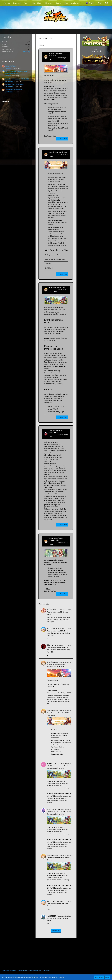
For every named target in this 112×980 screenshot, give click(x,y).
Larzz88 (8, 76)
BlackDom (52, 763)
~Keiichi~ (8, 68)
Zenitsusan (9, 81)
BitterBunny (26, 52)
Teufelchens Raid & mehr (14, 90)
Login (100, 3)
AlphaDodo (52, 435)
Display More (56, 931)
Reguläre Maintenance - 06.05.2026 (17, 79)
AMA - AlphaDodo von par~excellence (56, 432)
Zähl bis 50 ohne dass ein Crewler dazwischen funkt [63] (58, 633)
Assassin (52, 916)
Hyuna (50, 645)
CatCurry (52, 809)
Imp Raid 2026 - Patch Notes (15, 84)
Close (107, 977)
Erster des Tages (11, 66)
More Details (99, 977)
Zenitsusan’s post (57, 766)
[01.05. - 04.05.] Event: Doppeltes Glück (56, 539)
